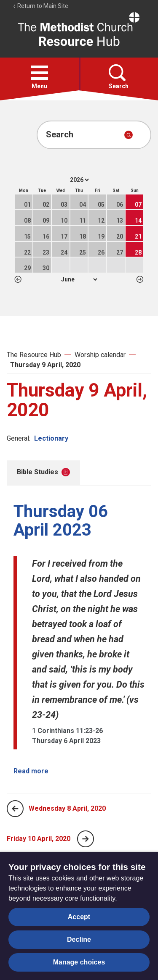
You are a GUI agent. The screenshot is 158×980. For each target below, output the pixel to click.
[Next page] (86, 839)
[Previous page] (15, 809)
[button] (40, 73)
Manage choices (79, 962)
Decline (79, 939)
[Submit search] (129, 135)
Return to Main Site (40, 6)
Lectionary (51, 438)
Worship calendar (100, 355)
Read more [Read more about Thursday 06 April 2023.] (31, 771)
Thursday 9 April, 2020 (45, 365)
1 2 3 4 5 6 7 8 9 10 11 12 (79, 279)
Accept (79, 917)
